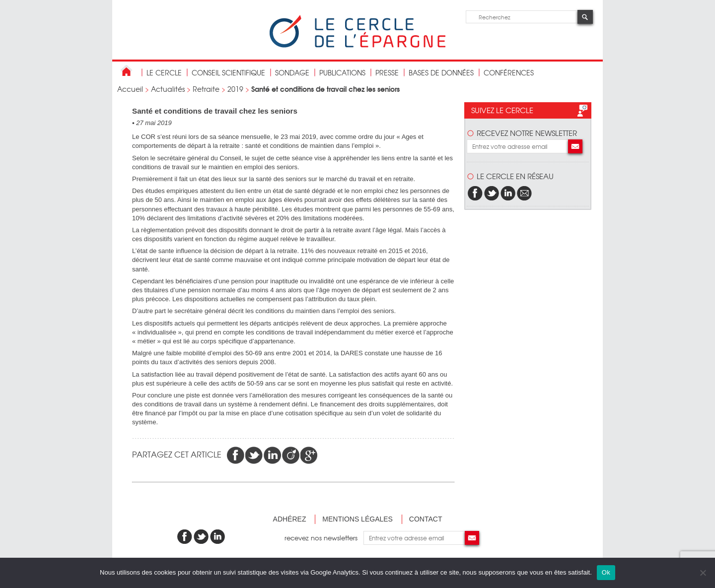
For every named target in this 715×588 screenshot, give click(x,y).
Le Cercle (164, 72)
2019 (235, 89)
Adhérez (290, 519)
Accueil (130, 89)
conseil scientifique (228, 72)
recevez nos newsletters (324, 538)
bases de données (441, 72)
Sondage (292, 72)
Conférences (509, 72)
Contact (426, 519)
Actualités (168, 89)
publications (342, 72)
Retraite (206, 89)
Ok (606, 572)
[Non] (703, 573)
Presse (387, 72)
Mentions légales (357, 519)
